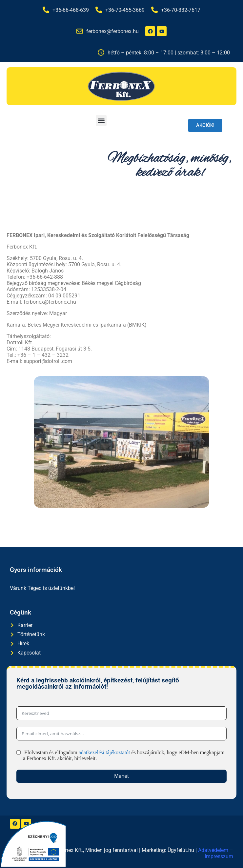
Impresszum (219, 856)
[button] (101, 121)
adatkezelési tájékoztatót (104, 752)
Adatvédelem (213, 850)
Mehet (121, 776)
